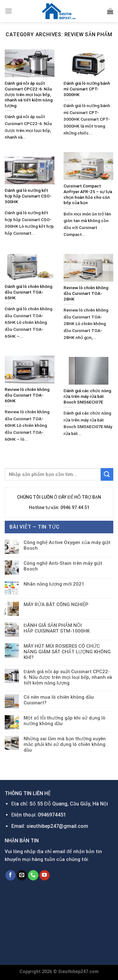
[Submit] (107, 474)
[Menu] (8, 11)
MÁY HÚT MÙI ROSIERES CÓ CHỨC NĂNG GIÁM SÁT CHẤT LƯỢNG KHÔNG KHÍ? (67, 652)
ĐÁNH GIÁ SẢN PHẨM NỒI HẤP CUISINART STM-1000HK (57, 628)
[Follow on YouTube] (45, 875)
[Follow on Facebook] (11, 875)
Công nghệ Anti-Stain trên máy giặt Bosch (63, 566)
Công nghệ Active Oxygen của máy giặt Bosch (67, 545)
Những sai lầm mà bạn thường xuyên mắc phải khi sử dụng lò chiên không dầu (65, 744)
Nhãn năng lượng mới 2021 (54, 584)
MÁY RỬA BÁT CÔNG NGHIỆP (56, 605)
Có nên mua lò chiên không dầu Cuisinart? (59, 700)
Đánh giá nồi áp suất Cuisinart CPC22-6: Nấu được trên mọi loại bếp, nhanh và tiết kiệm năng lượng (68, 677)
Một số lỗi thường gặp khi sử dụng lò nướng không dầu (65, 721)
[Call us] (33, 875)
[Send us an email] (22, 875)
